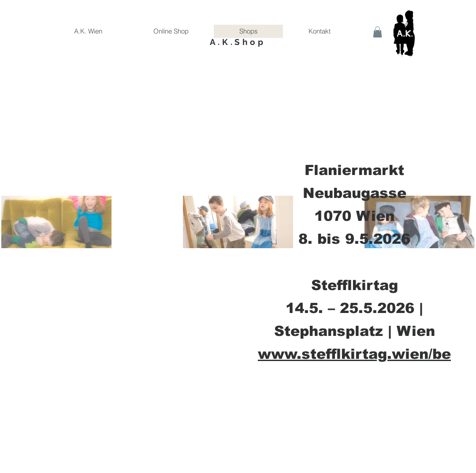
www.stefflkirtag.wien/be (354, 354)
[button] (377, 32)
